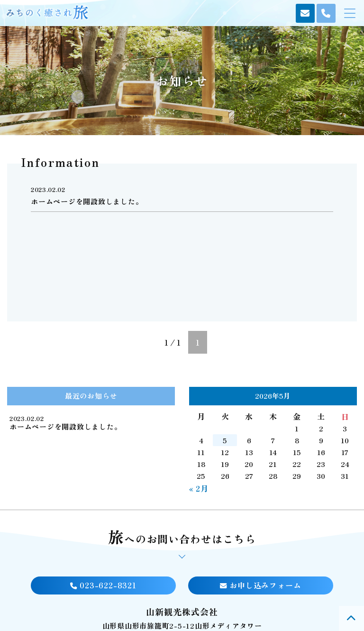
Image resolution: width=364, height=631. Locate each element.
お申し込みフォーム (260, 585)
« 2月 (199, 488)
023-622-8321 (103, 585)
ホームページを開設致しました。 (65, 426)
